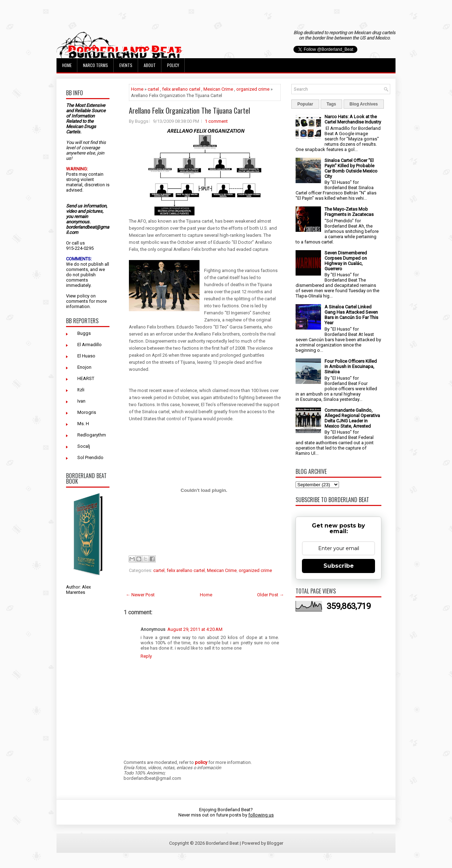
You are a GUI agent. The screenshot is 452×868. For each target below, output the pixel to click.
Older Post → (270, 595)
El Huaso (86, 356)
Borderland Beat (222, 843)
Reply (146, 656)
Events (126, 65)
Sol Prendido (90, 457)
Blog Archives (364, 104)
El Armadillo (90, 345)
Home (67, 65)
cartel (153, 89)
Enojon (84, 367)
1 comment (216, 121)
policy (83, 296)
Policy (173, 65)
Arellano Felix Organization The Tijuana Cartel (189, 110)
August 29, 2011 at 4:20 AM (195, 629)
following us (261, 815)
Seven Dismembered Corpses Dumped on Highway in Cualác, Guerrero (346, 261)
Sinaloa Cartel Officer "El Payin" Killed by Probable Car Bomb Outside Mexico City (351, 168)
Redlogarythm (92, 435)
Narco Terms (96, 65)
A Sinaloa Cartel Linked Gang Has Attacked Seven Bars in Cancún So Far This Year (351, 315)
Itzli (81, 390)
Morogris (87, 412)
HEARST (86, 378)
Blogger (275, 843)
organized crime (253, 89)
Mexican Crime (218, 89)
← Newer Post (140, 595)
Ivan (81, 401)
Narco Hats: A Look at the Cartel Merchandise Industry (353, 119)
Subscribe (339, 566)
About (150, 65)
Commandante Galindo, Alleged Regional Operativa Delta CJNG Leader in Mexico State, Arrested (352, 418)
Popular (305, 104)
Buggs (84, 333)
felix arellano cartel (181, 89)
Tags (331, 104)
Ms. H (83, 424)
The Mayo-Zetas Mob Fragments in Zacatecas (349, 212)
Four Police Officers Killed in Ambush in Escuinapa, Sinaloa (351, 366)
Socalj (84, 446)
